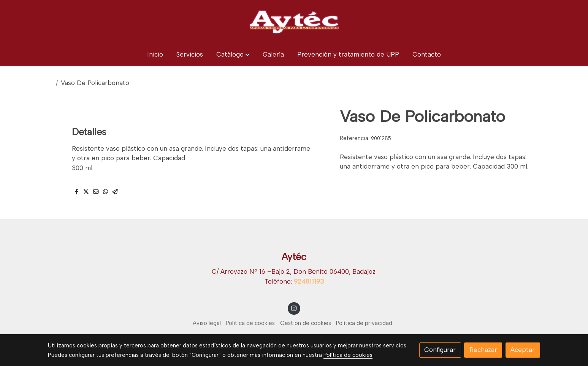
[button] (233, 54)
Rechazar (483, 350)
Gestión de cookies (306, 323)
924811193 (309, 281)
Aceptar (523, 350)
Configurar (440, 350)
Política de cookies (250, 323)
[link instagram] (294, 308)
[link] (294, 22)
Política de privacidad (364, 323)
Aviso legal (207, 323)
